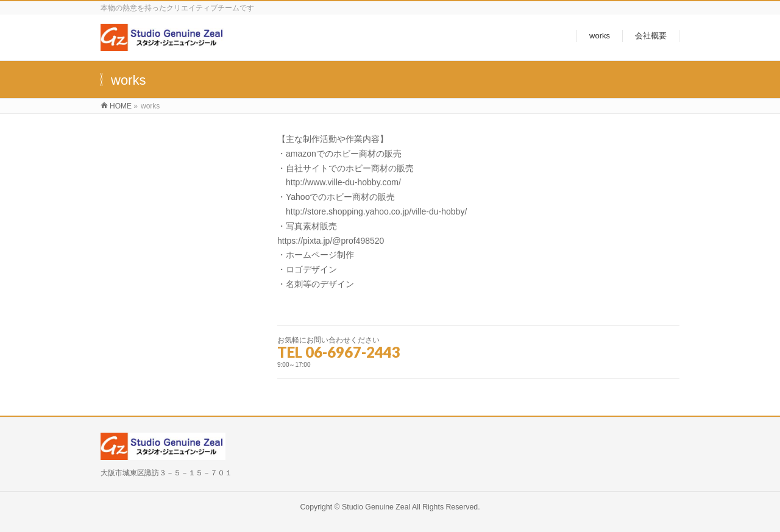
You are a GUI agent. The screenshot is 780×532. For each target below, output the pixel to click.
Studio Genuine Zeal (376, 507)
